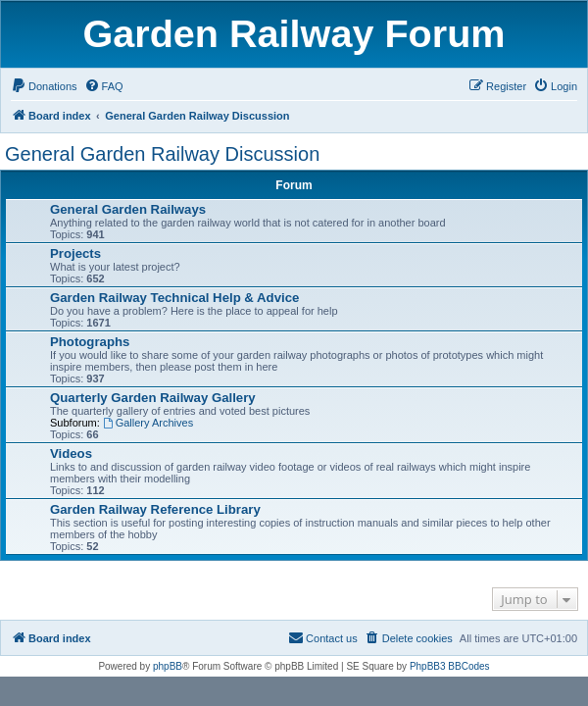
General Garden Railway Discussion (162, 154)
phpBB (168, 666)
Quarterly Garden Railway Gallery (153, 398)
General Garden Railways (128, 209)
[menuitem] (44, 86)
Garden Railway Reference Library (155, 509)
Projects (75, 253)
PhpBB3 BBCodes (450, 666)
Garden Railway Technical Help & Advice (174, 298)
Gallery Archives (148, 423)
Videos (71, 454)
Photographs (90, 342)
